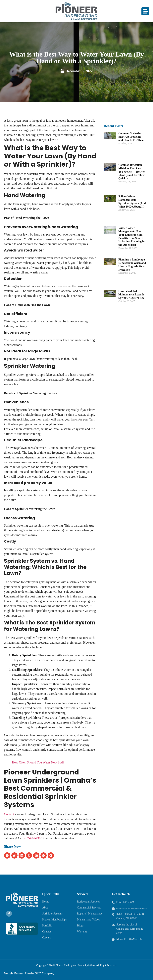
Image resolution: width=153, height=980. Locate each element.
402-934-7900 (33, 838)
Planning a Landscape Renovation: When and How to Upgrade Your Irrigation (132, 265)
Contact (9, 814)
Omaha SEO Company (40, 973)
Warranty (82, 932)
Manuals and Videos (88, 920)
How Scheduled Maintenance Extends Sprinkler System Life (131, 295)
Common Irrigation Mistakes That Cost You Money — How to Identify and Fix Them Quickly (132, 172)
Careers (47, 938)
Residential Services (88, 902)
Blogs (80, 926)
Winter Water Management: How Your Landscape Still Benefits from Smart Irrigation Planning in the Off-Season (131, 236)
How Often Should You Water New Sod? (38, 762)
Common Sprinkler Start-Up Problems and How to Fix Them (131, 137)
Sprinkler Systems (52, 914)
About (46, 908)
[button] (145, 11)
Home (46, 902)
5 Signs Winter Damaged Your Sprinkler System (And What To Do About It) (132, 201)
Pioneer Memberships (54, 920)
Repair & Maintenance (90, 914)
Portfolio (47, 926)
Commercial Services (89, 908)
